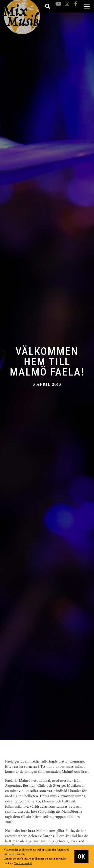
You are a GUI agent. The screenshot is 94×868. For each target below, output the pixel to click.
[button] (87, 6)
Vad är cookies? (23, 863)
